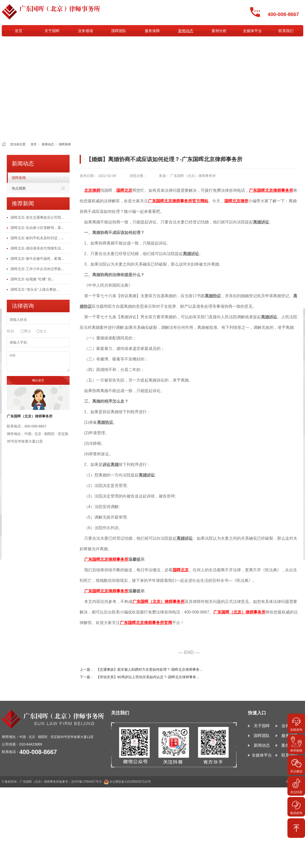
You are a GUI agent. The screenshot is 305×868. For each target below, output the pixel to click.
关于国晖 (52, 31)
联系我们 (286, 31)
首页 (19, 31)
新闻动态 (186, 31)
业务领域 (85, 31)
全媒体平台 (252, 31)
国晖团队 (119, 31)
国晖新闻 (65, 144)
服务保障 (152, 31)
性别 (10, 331)
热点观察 (19, 188)
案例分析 (219, 31)
